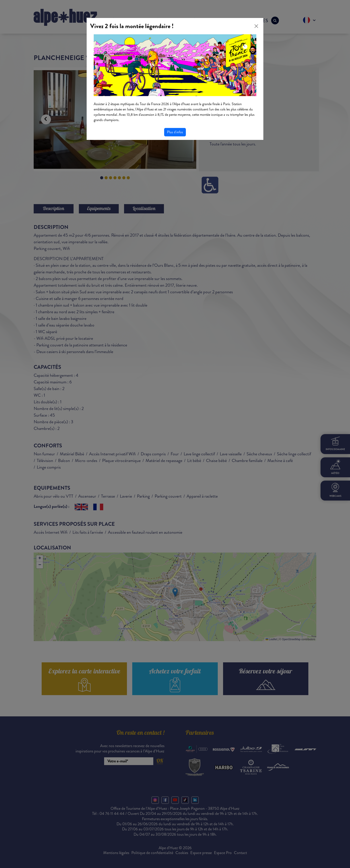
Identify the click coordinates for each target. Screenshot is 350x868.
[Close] (256, 26)
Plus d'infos (175, 132)
